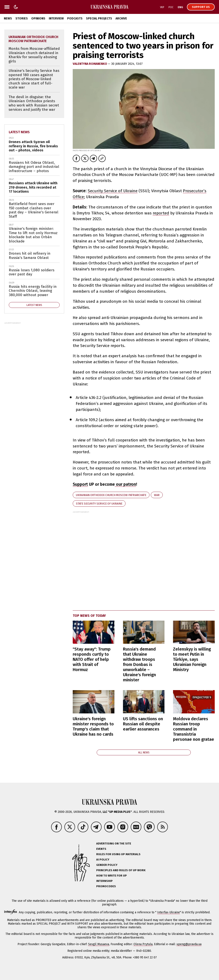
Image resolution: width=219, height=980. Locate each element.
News (8, 18)
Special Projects (99, 18)
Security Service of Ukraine (113, 191)
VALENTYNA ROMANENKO (90, 64)
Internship (104, 881)
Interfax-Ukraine (169, 912)
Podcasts (75, 18)
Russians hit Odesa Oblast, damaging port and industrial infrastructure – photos (34, 167)
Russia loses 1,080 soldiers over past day (32, 272)
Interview (56, 18)
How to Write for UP (112, 876)
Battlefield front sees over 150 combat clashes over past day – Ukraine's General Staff (34, 210)
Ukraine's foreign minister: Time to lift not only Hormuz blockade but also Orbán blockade (33, 235)
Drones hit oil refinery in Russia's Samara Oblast (30, 256)
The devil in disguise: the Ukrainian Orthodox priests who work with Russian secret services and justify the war (34, 103)
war (157, 495)
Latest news (19, 132)
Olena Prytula (143, 944)
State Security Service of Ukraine (99, 504)
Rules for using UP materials (118, 854)
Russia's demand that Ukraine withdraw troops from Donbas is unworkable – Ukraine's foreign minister (139, 664)
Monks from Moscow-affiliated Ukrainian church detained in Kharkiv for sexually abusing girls (34, 55)
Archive (121, 18)
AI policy (103, 860)
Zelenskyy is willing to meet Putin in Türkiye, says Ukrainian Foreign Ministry (192, 659)
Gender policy (107, 865)
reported (161, 213)
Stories (22, 18)
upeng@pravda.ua (189, 944)
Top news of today (89, 616)
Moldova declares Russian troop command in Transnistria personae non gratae (194, 729)
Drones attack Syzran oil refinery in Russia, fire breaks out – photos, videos (33, 146)
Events (101, 849)
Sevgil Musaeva (99, 944)
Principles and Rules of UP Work (121, 870)
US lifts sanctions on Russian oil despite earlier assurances (143, 724)
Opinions (38, 18)
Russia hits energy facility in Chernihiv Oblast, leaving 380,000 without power (33, 291)
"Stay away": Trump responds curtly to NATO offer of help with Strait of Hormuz (92, 659)
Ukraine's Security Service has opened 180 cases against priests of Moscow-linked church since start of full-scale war (34, 79)
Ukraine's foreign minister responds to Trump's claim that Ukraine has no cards (93, 726)
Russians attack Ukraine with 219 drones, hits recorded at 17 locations (33, 187)
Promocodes (106, 886)
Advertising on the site (114, 843)
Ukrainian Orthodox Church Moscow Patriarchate (111, 495)
